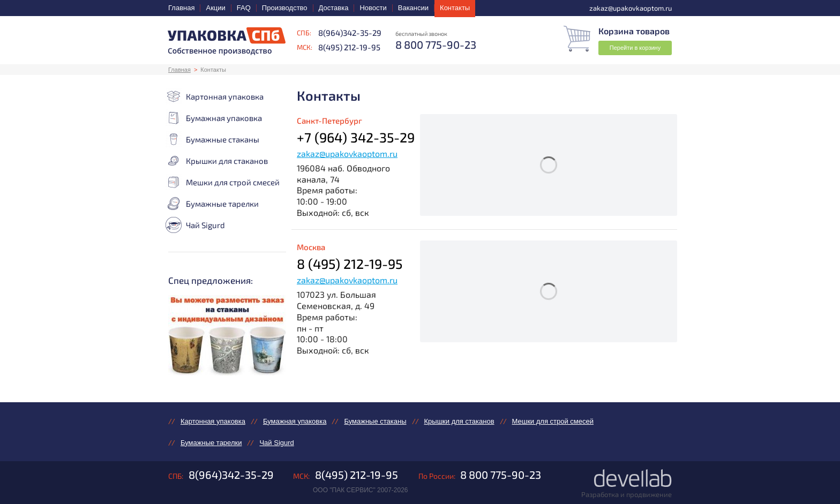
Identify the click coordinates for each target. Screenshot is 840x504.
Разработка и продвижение (627, 494)
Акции (215, 8)
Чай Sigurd (195, 225)
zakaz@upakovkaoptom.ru (347, 153)
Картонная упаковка (215, 96)
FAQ (244, 8)
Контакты (455, 8)
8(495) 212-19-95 (349, 47)
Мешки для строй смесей (223, 182)
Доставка (334, 8)
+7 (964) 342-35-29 (356, 137)
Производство (285, 8)
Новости (373, 8)
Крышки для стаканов (217, 161)
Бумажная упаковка (214, 118)
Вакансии (413, 8)
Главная (181, 8)
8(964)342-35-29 (350, 33)
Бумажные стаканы (212, 139)
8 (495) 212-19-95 (350, 264)
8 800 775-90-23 (501, 475)
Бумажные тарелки (212, 204)
